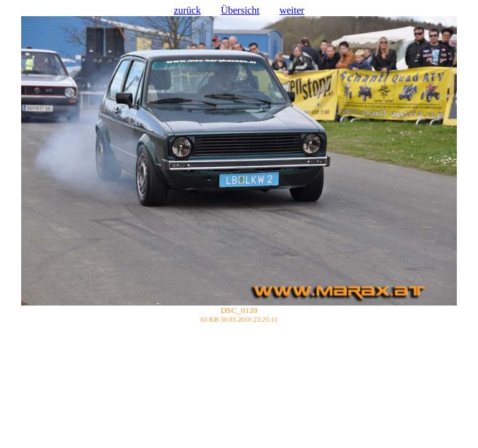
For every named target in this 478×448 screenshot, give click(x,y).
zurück (187, 10)
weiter (292, 10)
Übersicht (240, 10)
